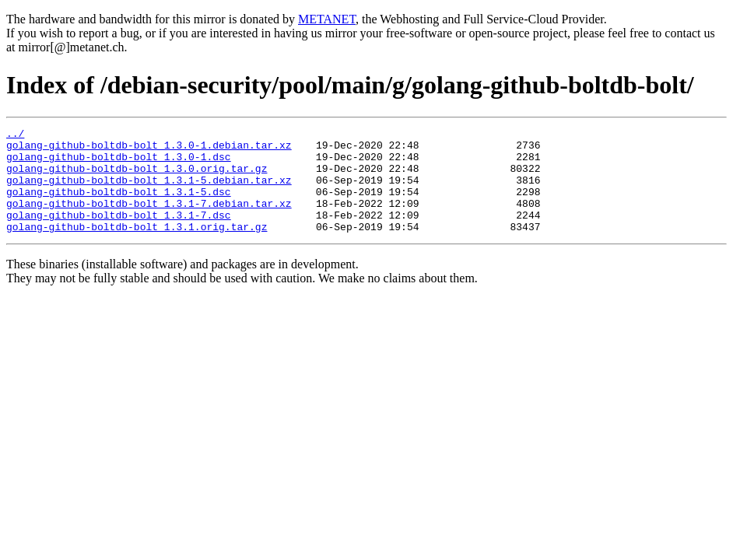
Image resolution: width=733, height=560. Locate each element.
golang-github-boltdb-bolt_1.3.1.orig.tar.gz (137, 247)
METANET (327, 19)
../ (15, 135)
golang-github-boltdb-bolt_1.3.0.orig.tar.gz (137, 177)
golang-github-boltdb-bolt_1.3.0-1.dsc (119, 163)
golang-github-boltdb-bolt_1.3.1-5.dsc (119, 205)
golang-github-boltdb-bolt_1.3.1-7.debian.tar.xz (149, 219)
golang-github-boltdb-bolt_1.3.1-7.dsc (119, 233)
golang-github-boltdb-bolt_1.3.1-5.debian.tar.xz (149, 191)
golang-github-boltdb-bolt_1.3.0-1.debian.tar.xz (149, 149)
